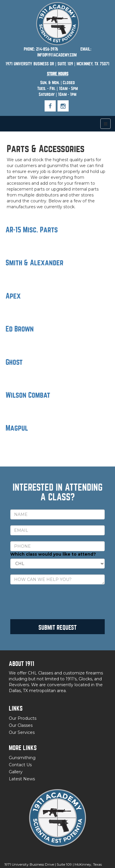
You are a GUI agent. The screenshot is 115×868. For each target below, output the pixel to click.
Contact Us (20, 765)
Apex (13, 296)
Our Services (22, 732)
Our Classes (21, 725)
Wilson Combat (28, 395)
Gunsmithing (22, 758)
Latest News (22, 779)
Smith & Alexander (34, 263)
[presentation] (55, 602)
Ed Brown (20, 329)
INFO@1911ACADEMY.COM (57, 55)
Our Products (23, 718)
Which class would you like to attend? (53, 554)
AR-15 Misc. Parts (32, 230)
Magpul (17, 428)
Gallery (16, 772)
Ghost (14, 362)
